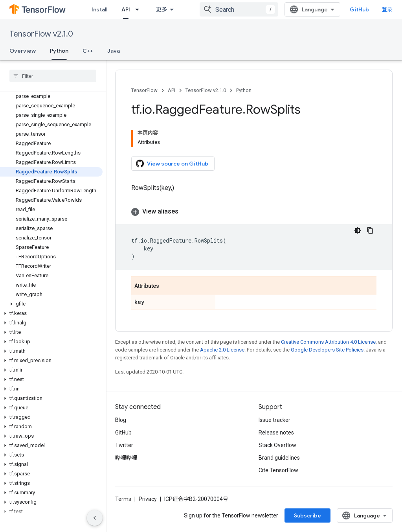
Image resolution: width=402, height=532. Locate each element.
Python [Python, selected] (59, 51)
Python (244, 90)
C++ (88, 51)
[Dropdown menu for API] (140, 9)
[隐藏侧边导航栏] (95, 518)
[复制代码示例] (370, 230)
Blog (121, 420)
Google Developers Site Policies (327, 350)
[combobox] (239, 9)
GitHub (359, 9)
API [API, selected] (126, 9)
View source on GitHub (172, 164)
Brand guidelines (279, 458)
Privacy (148, 499)
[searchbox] (53, 76)
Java (114, 51)
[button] (51, 304)
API (172, 90)
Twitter (124, 445)
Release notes (276, 433)
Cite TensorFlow (278, 470)
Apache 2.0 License (222, 350)
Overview (23, 51)
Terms (123, 499)
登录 (387, 9)
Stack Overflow (277, 445)
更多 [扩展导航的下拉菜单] (162, 9)
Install (99, 9)
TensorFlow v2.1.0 (41, 34)
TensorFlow (144, 90)
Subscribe (307, 515)
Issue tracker (274, 420)
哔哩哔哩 (126, 458)
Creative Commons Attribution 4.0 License (328, 342)
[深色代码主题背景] (358, 230)
